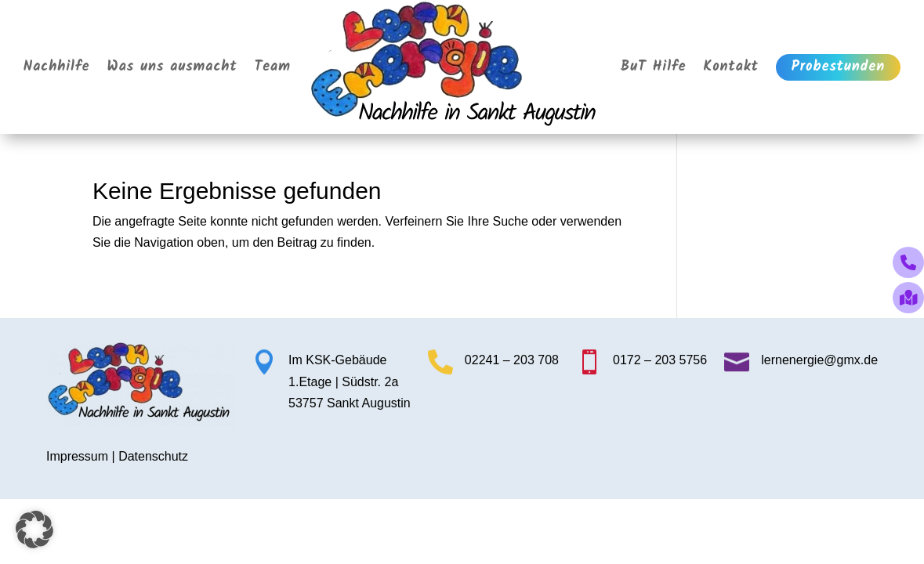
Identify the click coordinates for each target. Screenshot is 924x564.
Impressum (77, 456)
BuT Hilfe (654, 67)
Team (273, 67)
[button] (34, 530)
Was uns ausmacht (172, 67)
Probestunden (838, 67)
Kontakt (731, 67)
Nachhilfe (57, 67)
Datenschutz (153, 456)
